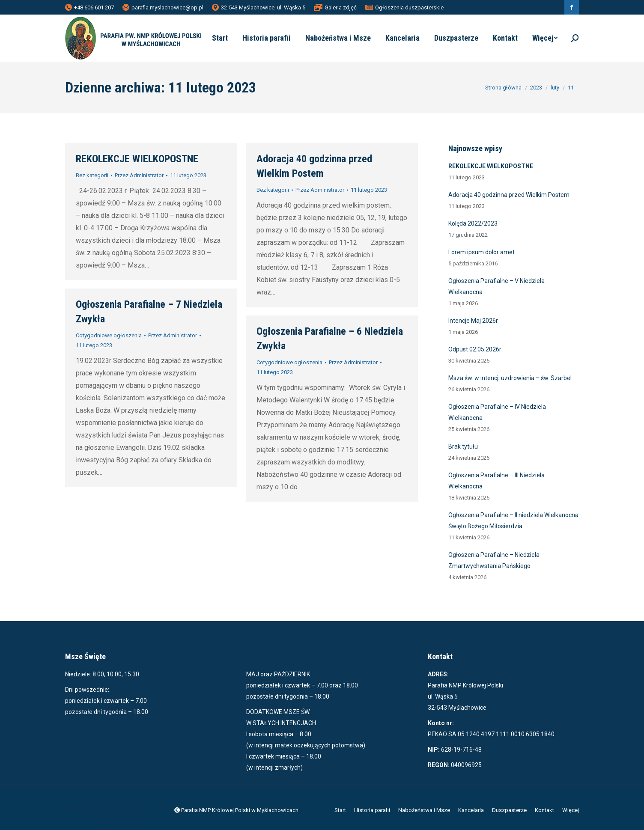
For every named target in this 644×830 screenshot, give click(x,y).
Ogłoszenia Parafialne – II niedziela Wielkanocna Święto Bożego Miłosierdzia (513, 521)
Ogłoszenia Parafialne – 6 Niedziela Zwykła (330, 339)
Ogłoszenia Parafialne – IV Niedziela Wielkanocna (497, 412)
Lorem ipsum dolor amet (482, 252)
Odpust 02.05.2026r (475, 349)
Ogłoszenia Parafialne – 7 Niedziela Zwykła (149, 312)
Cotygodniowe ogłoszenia (109, 335)
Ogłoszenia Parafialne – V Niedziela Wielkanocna (496, 286)
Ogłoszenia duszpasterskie (404, 7)
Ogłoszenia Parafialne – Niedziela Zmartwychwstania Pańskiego (494, 560)
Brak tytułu (463, 446)
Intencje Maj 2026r (473, 321)
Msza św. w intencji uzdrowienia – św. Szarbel (510, 378)
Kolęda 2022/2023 (473, 223)
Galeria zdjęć (335, 7)
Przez (139, 175)
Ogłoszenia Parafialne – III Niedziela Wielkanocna (496, 481)
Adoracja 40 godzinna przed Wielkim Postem (314, 166)
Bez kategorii (92, 175)
